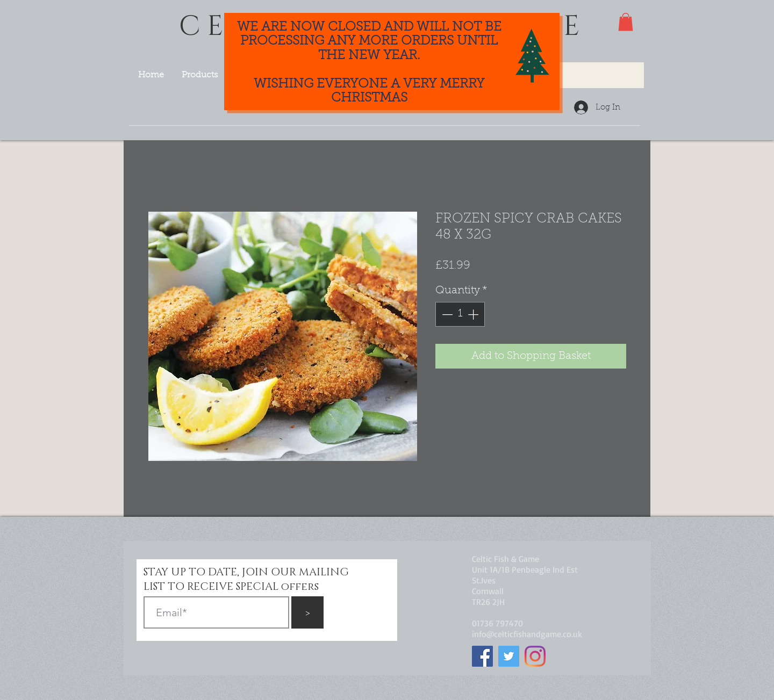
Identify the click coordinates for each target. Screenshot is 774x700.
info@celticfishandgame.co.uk (527, 634)
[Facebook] (482, 656)
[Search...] (574, 75)
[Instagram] (535, 656)
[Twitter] (509, 656)
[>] (307, 612)
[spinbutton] (460, 314)
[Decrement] (446, 314)
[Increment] (474, 314)
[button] (626, 22)
